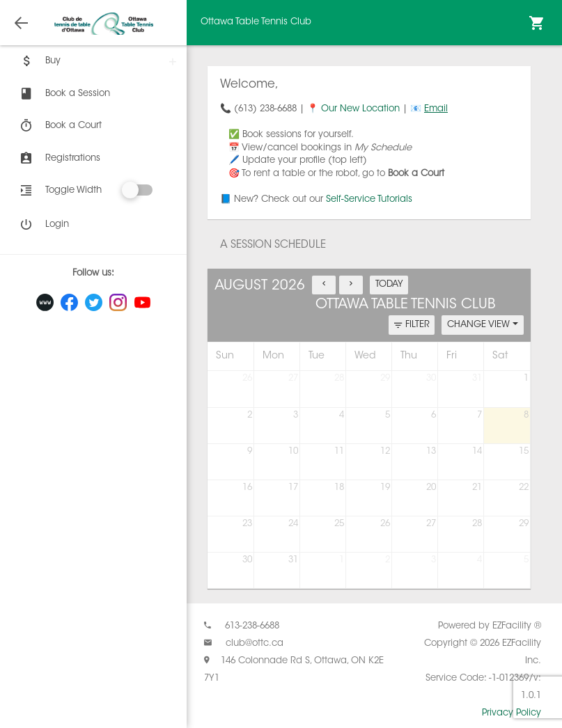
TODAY (389, 284)
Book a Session (64, 94)
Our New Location (360, 109)
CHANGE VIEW (483, 325)
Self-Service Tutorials (369, 199)
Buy (39, 61)
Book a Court (60, 126)
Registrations (59, 159)
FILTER (412, 325)
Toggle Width (73, 190)
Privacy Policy (512, 713)
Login (43, 225)
